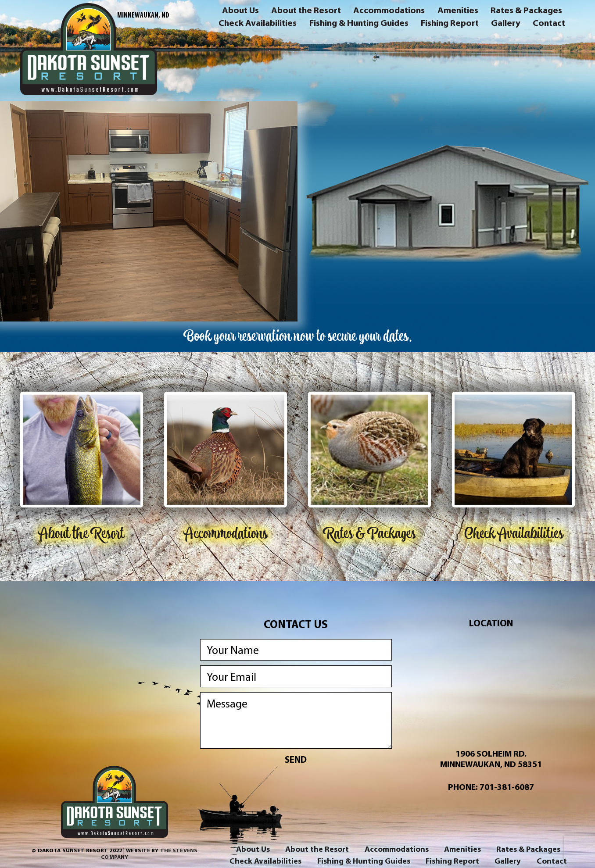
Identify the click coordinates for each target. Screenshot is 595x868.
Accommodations (389, 11)
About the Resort (306, 11)
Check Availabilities (258, 24)
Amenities (458, 11)
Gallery (506, 24)
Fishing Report (450, 24)
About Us (240, 11)
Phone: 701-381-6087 (491, 787)
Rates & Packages (526, 11)
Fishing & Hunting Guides (359, 24)
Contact (549, 24)
